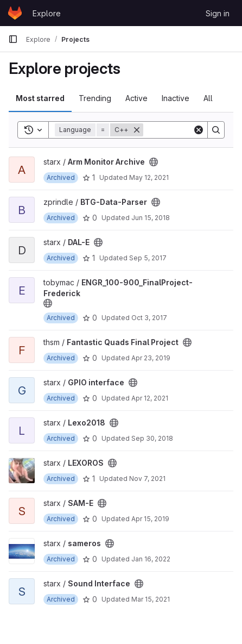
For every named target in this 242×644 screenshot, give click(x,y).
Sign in (218, 13)
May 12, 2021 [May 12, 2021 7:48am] (149, 177)
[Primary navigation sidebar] (13, 39)
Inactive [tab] (176, 98)
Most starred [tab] (40, 98)
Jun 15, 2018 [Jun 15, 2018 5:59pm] (151, 218)
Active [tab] (136, 98)
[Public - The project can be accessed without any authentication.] (154, 162)
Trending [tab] (95, 98)
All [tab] (208, 98)
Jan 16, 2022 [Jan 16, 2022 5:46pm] (151, 559)
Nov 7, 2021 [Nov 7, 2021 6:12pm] (147, 479)
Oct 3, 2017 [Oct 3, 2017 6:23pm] (149, 318)
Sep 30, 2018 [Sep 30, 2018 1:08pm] (152, 438)
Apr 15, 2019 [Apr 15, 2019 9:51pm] (150, 519)
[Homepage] (15, 13)
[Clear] (199, 130)
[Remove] (137, 130)
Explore (47, 13)
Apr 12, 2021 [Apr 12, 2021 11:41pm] (150, 398)
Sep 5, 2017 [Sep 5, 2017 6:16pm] (148, 258)
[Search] (216, 130)
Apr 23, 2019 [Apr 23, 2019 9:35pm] (151, 358)
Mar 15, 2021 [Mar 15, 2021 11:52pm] (151, 599)
